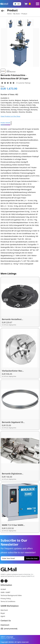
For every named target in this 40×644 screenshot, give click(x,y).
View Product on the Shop (10, 116)
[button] (17, 4)
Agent (3, 616)
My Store (17, 14)
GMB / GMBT (5, 592)
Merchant (4, 610)
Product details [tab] (5, 123)
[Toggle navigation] (38, 4)
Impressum (5, 625)
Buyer (3, 613)
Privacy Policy (6, 598)
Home (9, 14)
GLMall (3, 589)
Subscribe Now (32, 558)
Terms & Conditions (8, 601)
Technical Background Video (11, 595)
